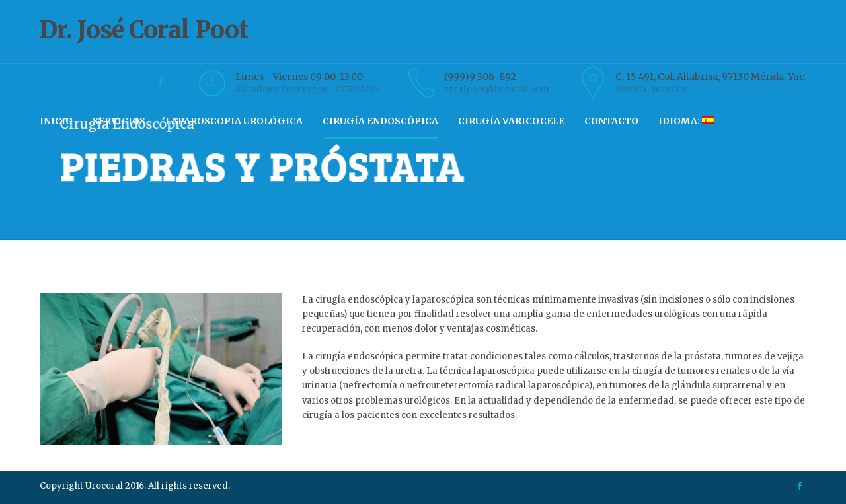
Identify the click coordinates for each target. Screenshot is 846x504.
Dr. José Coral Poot (423, 42)
